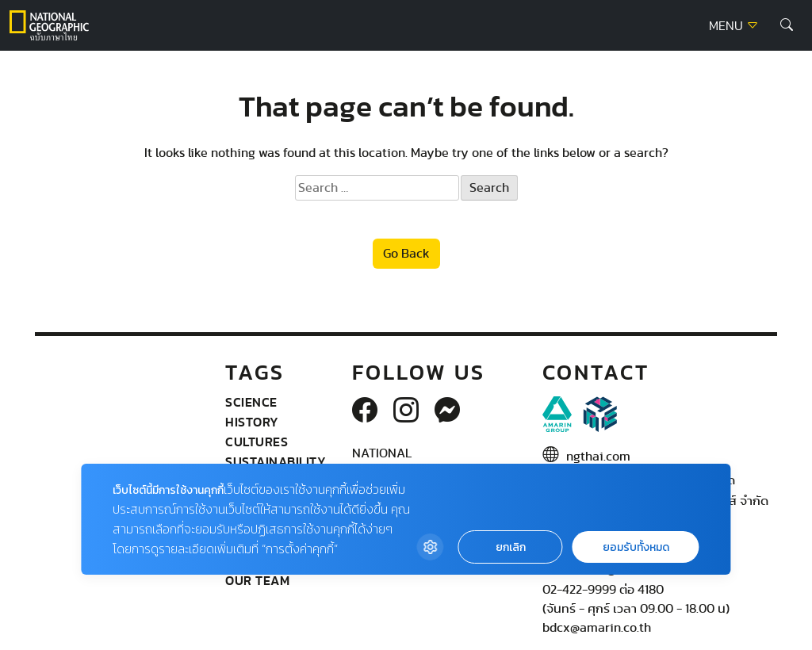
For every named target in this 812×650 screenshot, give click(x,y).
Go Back (406, 254)
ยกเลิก (511, 547)
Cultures (257, 442)
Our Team (257, 580)
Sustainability (276, 461)
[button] (787, 25)
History (252, 422)
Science (251, 402)
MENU (734, 26)
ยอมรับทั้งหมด (636, 547)
